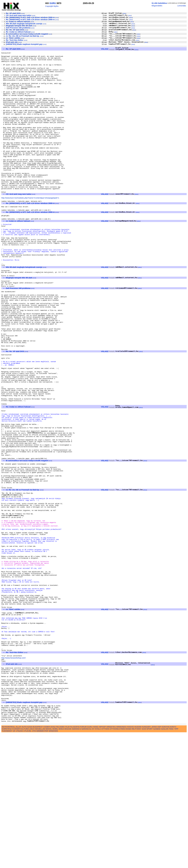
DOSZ (53, 861)
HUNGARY (146, 861)
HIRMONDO (121, 861)
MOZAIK (68, 863)
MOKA (61, 863)
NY (93, 863)
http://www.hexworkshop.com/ (13, 780)
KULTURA (24, 863)
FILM (67, 861)
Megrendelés (157, 6)
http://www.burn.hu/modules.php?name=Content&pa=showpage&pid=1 (30, 229)
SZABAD (157, 863)
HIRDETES (111, 861)
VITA (34, 865)
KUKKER (16, 863)
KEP (159, 861)
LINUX (32, 863)
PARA (123, 863)
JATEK (154, 861)
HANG (96, 861)
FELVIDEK (60, 861)
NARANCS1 (87, 863)
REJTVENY (137, 863)
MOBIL (55, 863)
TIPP (176, 863)
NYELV (98, 863)
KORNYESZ (7, 863)
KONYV (173, 861)
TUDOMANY (7, 865)
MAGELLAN (40, 863)
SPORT (150, 863)
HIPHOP (102, 861)
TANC (171, 863)
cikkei (124, 14)
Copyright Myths (52, 6)
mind (23, 14)
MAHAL (49, 863)
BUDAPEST (38, 861)
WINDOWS (53, 865)
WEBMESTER (42, 865)
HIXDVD (130, 861)
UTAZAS (19, 865)
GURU (53, 3)
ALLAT (19, 861)
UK (14, 865)
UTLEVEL (27, 865)
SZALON (165, 863)
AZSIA (30, 861)
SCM (144, 863)
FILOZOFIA (75, 861)
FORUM (83, 861)
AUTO (24, 861)
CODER (47, 861)
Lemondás (182, 6)
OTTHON (105, 863)
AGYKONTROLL (9, 861)
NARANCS (76, 863)
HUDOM (138, 861)
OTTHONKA (115, 863)
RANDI (128, 863)
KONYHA (165, 861)
